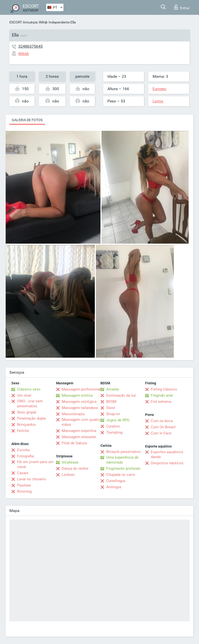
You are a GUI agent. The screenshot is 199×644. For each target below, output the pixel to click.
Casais (23, 473)
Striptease (70, 462)
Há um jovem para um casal (35, 464)
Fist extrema (161, 402)
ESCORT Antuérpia (24, 22)
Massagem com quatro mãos (81, 422)
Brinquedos (26, 425)
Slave (111, 408)
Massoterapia (73, 414)
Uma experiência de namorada (122, 460)
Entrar (182, 7)
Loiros (158, 101)
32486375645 (30, 46)
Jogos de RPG (118, 420)
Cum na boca (162, 421)
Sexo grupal (27, 412)
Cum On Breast (163, 427)
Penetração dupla (31, 418)
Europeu (159, 89)
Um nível (24, 395)
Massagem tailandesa (80, 408)
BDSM (111, 402)
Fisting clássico (164, 389)
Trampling (114, 432)
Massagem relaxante (79, 437)
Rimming (24, 491)
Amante (113, 389)
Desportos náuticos (167, 463)
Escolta (23, 450)
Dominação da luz (121, 395)
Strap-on (113, 414)
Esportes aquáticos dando (167, 454)
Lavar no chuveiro (32, 479)
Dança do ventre (75, 468)
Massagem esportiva (79, 431)
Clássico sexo (29, 389)
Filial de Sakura (74, 443)
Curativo (113, 426)
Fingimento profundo (123, 468)
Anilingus (114, 487)
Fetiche (23, 431)
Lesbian (68, 475)
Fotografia (25, 456)
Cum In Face (161, 433)
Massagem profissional (81, 389)
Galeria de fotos (27, 120)
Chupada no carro (121, 475)
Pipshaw (24, 485)
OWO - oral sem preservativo (30, 404)
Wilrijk (43, 22)
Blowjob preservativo (123, 452)
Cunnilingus (116, 481)
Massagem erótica (77, 395)
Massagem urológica (79, 402)
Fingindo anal (162, 395)
